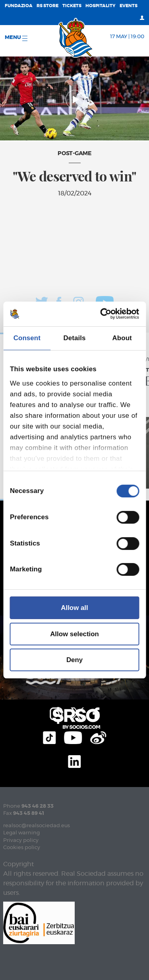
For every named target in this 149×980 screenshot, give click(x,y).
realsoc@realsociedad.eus (37, 826)
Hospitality (101, 6)
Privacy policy (21, 841)
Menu (16, 38)
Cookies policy (22, 848)
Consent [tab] (27, 338)
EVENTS (129, 6)
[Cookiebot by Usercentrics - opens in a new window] (106, 314)
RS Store (47, 6)
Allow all (74, 608)
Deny (74, 660)
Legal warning (21, 833)
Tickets (72, 6)
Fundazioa (19, 6)
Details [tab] (75, 338)
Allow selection (74, 634)
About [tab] (122, 338)
